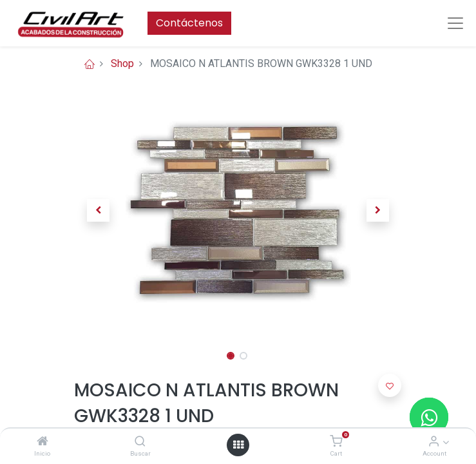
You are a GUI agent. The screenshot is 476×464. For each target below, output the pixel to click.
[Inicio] (43, 442)
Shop (122, 63)
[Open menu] (238, 445)
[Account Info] (434, 442)
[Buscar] (140, 442)
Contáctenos (189, 23)
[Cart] (336, 442)
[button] (99, 210)
